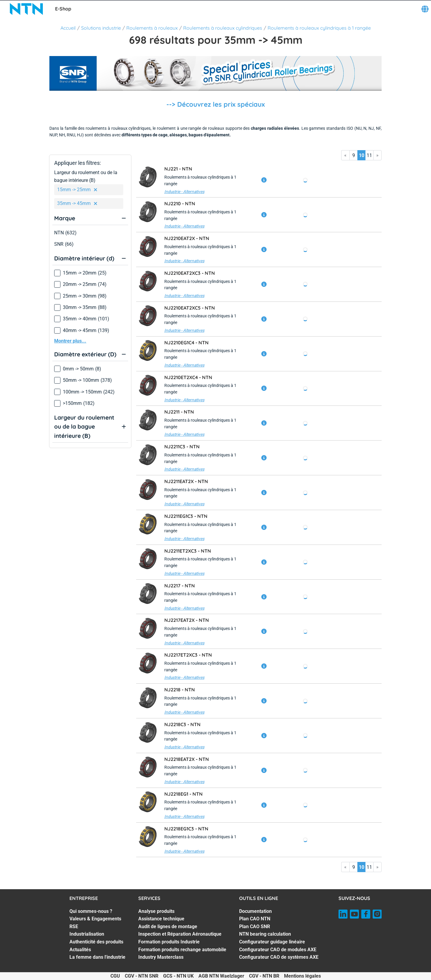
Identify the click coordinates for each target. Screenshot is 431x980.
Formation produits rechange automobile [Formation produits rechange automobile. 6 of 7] (182, 950)
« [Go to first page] (345, 155)
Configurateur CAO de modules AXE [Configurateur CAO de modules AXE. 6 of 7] (278, 950)
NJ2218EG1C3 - (186, 829)
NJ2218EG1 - (183, 794)
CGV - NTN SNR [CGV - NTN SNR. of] (142, 976)
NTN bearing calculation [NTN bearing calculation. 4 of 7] (265, 934)
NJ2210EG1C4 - (186, 343)
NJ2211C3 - (182, 447)
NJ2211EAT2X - (186, 481)
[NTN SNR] (26, 9)
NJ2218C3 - (182, 724)
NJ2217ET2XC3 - (188, 655)
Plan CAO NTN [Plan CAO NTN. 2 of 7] (255, 919)
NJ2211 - (179, 412)
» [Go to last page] (377, 155)
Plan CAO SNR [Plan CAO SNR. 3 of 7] (255, 927)
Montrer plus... (70, 341)
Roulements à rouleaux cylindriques (223, 28)
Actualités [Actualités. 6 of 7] (80, 950)
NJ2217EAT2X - (187, 620)
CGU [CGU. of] (115, 976)
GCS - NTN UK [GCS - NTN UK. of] (178, 976)
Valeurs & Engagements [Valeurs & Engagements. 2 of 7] (95, 919)
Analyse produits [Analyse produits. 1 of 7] (156, 911)
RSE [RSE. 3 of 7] (74, 927)
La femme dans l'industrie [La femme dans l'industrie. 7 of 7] (97, 957)
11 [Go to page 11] (369, 155)
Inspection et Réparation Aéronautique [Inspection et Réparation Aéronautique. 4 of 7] (180, 934)
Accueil (68, 28)
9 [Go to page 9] (354, 155)
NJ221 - (178, 169)
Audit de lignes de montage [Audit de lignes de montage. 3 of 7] (168, 927)
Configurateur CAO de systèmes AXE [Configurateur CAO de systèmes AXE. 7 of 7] (279, 957)
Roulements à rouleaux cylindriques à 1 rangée (319, 28)
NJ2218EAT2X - (187, 759)
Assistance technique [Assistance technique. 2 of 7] (161, 919)
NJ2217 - (180, 586)
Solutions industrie (101, 28)
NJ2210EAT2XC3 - (190, 273)
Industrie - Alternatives (184, 192)
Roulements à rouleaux (152, 28)
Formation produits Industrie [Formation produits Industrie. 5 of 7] (169, 942)
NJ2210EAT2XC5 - (190, 308)
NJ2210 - (180, 203)
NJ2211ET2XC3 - (188, 551)
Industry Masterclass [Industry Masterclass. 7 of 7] (161, 957)
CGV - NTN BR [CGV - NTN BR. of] (264, 976)
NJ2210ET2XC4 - (188, 377)
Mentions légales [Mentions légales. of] (302, 976)
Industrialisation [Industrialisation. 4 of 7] (87, 934)
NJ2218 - (180, 690)
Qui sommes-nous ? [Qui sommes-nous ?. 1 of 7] (91, 911)
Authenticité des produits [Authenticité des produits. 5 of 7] (96, 942)
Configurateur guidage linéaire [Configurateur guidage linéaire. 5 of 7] (272, 942)
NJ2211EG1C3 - (186, 516)
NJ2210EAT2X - (187, 238)
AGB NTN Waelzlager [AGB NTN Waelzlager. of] (221, 976)
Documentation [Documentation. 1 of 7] (255, 911)
